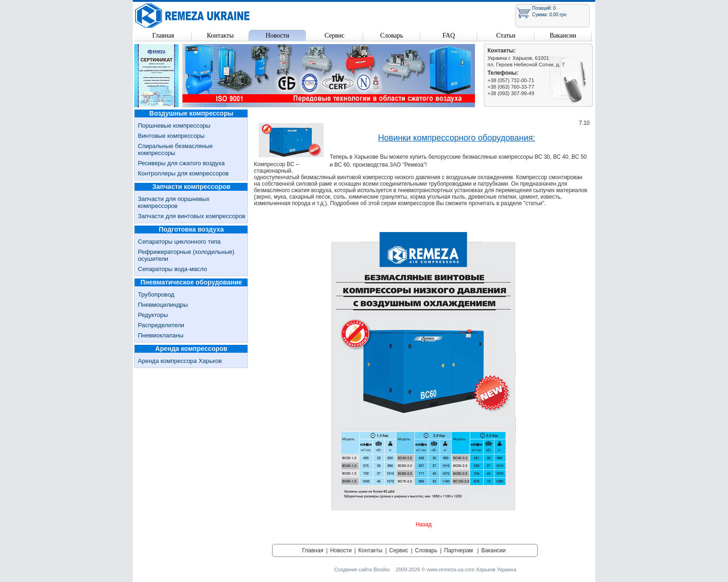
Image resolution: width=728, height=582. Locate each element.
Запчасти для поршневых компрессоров (174, 202)
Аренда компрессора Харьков (180, 361)
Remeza (193, 16)
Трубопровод (156, 294)
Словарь (392, 36)
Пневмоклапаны (161, 335)
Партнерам (458, 550)
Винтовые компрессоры (171, 136)
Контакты (221, 36)
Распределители (161, 325)
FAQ (449, 36)
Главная (163, 36)
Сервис (335, 36)
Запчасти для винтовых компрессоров (192, 216)
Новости (277, 36)
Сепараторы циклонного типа (179, 242)
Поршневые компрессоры (174, 126)
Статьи (506, 36)
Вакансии (563, 36)
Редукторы (153, 315)
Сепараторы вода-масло (172, 269)
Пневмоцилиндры (163, 305)
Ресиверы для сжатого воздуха (181, 163)
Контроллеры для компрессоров (183, 173)
